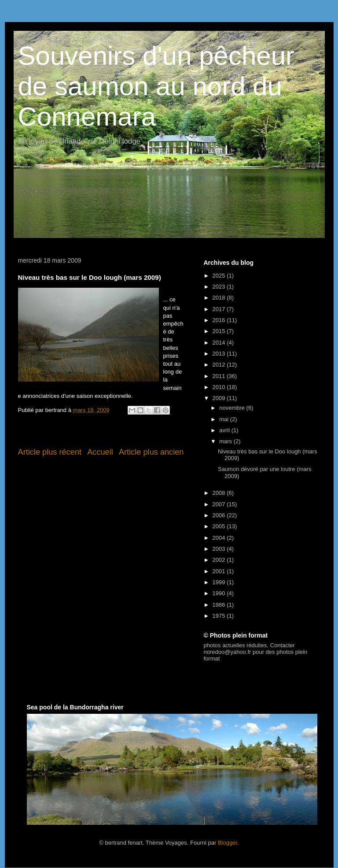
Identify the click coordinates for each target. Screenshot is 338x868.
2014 (220, 343)
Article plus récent (50, 452)
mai (225, 419)
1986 (220, 605)
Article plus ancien (151, 452)
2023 (220, 287)
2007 (220, 504)
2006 (220, 515)
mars (226, 441)
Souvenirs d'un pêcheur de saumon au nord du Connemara (156, 86)
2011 (220, 376)
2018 (220, 298)
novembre (233, 408)
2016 (220, 320)
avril (225, 430)
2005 (220, 526)
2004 (220, 538)
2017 (220, 309)
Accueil (100, 452)
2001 (220, 571)
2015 (220, 331)
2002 (220, 560)
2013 (220, 354)
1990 (220, 593)
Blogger (228, 843)
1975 (220, 616)
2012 (220, 365)
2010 (220, 387)
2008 (220, 493)
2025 (220, 276)
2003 (220, 549)
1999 (220, 582)
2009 (220, 398)
